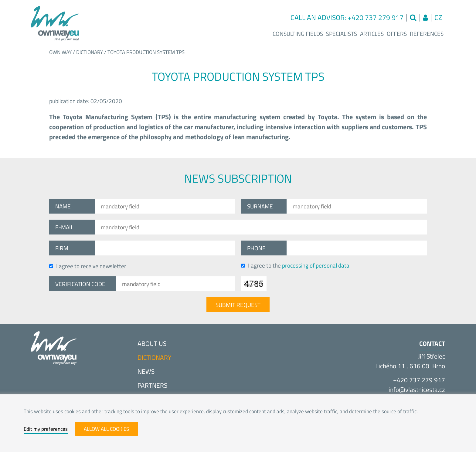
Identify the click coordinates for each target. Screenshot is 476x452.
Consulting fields (298, 34)
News (146, 371)
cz (438, 17)
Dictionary (90, 52)
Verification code (80, 284)
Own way (60, 52)
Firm (62, 248)
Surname (260, 206)
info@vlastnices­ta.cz (417, 390)
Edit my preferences (46, 429)
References (427, 34)
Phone (256, 248)
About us (152, 343)
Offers (397, 34)
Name (63, 206)
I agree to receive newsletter (88, 266)
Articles (372, 34)
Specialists (342, 34)
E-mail (64, 227)
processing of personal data (316, 265)
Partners (152, 385)
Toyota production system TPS (146, 52)
